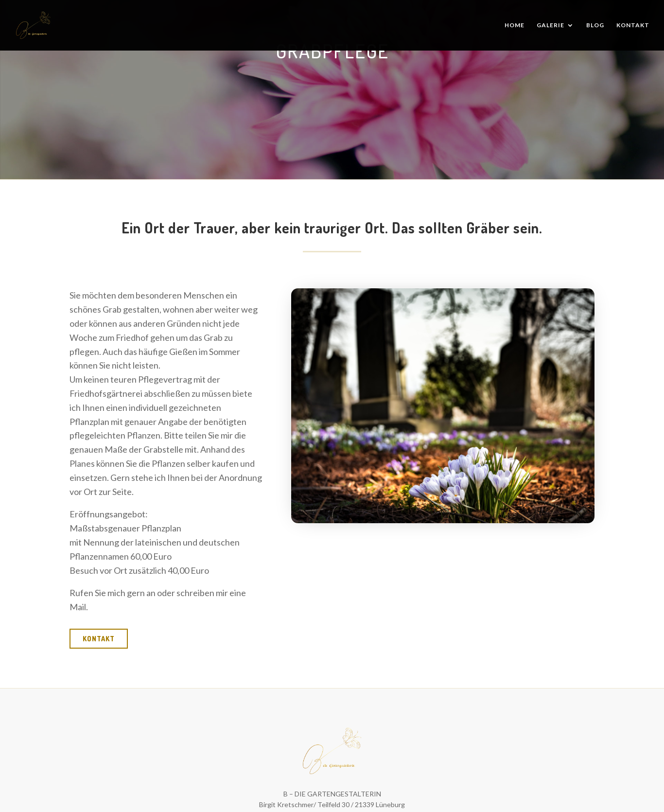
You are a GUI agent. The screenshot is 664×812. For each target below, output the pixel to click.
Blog (595, 25)
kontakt (99, 639)
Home (515, 25)
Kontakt (633, 25)
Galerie (550, 25)
